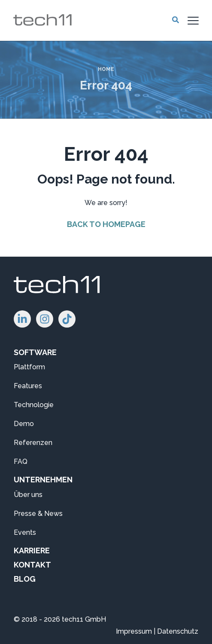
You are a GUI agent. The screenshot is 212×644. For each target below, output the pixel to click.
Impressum (134, 631)
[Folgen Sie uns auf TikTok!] (67, 319)
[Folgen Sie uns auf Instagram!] (45, 319)
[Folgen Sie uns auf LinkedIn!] (22, 319)
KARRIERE (32, 550)
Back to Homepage (106, 224)
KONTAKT (32, 565)
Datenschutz (178, 631)
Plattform (29, 367)
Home (106, 69)
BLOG (25, 579)
